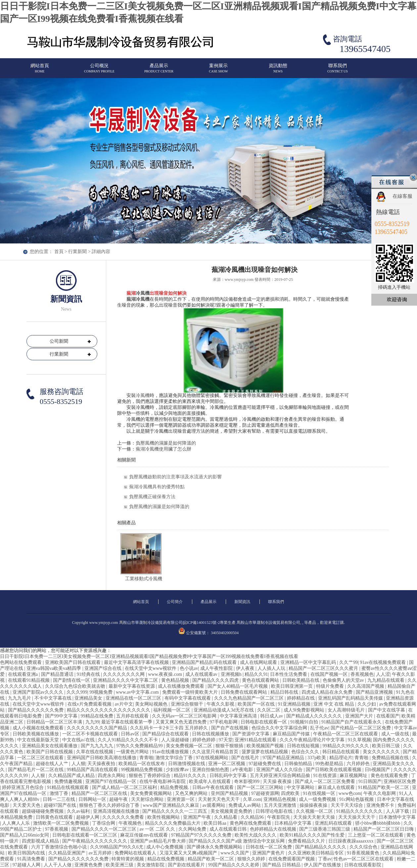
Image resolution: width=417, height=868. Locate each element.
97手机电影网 (224, 722)
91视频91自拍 (305, 722)
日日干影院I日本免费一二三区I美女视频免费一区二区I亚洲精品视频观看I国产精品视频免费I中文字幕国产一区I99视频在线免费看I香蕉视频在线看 (149, 656)
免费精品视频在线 (391, 758)
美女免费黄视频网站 (152, 793)
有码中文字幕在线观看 (188, 698)
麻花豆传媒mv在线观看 (144, 835)
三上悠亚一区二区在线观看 (376, 835)
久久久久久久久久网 (124, 674)
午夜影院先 (279, 817)
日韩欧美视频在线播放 (36, 734)
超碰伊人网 (88, 817)
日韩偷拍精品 (299, 764)
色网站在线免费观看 (22, 662)
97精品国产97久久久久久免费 (202, 835)
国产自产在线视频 (230, 728)
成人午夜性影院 (217, 668)
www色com (350, 793)
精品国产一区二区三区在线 (100, 793)
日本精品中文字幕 (294, 823)
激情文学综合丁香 (175, 758)
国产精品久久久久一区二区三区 (105, 829)
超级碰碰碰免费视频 (43, 811)
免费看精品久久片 (307, 841)
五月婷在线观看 (133, 716)
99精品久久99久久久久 (347, 746)
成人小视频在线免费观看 (39, 728)
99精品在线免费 (98, 716)
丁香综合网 (104, 823)
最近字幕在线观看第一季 (127, 722)
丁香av (325, 859)
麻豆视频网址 (354, 776)
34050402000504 (225, 633)
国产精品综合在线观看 (166, 734)
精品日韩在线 (285, 692)
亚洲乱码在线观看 (334, 823)
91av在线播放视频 (171, 752)
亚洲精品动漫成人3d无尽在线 (224, 710)
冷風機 (143, 293)
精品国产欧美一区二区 (211, 859)
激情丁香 (60, 793)
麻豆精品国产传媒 (292, 734)
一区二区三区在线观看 (41, 758)
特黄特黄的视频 (128, 859)
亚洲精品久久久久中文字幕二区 (126, 680)
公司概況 (99, 71)
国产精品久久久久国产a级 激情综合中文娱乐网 (237, 841)
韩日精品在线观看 (342, 752)
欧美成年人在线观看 (210, 781)
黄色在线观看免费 (390, 776)
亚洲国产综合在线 (104, 668)
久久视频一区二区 (315, 811)
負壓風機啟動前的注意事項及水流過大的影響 (175, 477)
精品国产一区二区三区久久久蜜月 (324, 668)
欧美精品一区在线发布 (142, 764)
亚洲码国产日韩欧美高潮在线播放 (102, 758)
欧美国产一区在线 (257, 704)
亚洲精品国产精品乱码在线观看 (205, 662)
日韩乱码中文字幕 (229, 776)
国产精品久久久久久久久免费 (79, 859)
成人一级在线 (396, 734)
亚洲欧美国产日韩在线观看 (73, 662)
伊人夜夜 (246, 668)
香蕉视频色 (362, 674)
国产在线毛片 (246, 758)
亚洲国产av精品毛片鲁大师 (158, 841)
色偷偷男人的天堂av (344, 680)
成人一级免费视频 (318, 799)
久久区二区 (269, 710)
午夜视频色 (131, 823)
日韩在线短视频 (304, 746)
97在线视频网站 (213, 758)
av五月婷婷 (100, 853)
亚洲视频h (232, 674)
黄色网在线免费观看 (251, 823)
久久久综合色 (364, 847)
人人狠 (78, 764)
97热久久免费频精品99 (140, 746)
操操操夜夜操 (314, 805)
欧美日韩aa (215, 823)
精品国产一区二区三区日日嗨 (384, 829)
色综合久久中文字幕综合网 (280, 728)
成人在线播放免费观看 (182, 686)
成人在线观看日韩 (229, 829)
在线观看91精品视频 (29, 680)
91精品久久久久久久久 (360, 811)
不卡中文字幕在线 (54, 698)
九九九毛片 (20, 698)
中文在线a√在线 (79, 740)
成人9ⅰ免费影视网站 (305, 710)
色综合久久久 (306, 752)
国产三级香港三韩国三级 (325, 829)
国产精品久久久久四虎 (216, 680)
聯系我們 (338, 71)
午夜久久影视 (221, 704)
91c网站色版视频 (357, 799)
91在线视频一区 (320, 793)
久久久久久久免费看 (124, 817)
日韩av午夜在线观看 (214, 787)
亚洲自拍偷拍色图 (211, 770)
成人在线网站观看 (259, 662)
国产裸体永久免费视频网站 (215, 847)
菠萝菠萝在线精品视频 (265, 752)
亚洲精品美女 (89, 698)
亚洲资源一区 (181, 799)
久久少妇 (367, 704)
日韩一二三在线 (60, 799)
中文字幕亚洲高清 (239, 716)
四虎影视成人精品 (41, 841)
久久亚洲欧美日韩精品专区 (316, 853)
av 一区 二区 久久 (158, 829)
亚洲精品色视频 (280, 799)
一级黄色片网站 (133, 752)
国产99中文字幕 (62, 716)
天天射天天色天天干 (219, 799)
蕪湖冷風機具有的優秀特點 (157, 487)
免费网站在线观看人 (136, 853)
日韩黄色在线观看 (55, 817)
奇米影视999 (247, 781)
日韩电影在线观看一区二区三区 (85, 835)
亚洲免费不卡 (381, 805)
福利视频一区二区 (172, 710)
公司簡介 (175, 602)
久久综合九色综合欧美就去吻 (76, 686)
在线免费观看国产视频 (292, 859)
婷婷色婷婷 (205, 740)
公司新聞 (59, 341)
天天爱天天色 (27, 805)
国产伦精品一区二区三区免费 (361, 728)
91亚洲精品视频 (295, 704)
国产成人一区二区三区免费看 (326, 781)
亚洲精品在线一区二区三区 (134, 698)
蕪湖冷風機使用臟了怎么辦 (163, 449)
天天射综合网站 (148, 799)
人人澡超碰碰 (176, 740)
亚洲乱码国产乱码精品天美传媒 (351, 698)
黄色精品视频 (176, 680)
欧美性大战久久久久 (256, 835)
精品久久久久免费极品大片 (173, 823)
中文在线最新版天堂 (39, 740)
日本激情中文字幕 (397, 817)
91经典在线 (89, 674)
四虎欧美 (291, 793)
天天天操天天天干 (357, 817)
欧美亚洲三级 (120, 865)
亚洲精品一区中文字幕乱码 (309, 662)
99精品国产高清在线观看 (93, 770)
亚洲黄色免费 (89, 865)
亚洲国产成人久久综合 (280, 770)
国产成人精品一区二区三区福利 (125, 787)
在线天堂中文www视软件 (151, 668)
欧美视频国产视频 (266, 746)
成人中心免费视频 (165, 847)
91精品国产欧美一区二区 (384, 787)
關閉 (413, 177)
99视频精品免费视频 (142, 770)
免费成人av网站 (245, 805)
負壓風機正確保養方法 (152, 497)
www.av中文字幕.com (138, 692)
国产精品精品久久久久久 (321, 847)
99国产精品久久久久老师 (234, 865)
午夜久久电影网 (380, 793)
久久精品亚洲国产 (68, 853)
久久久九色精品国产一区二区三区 (250, 698)
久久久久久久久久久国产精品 (98, 728)
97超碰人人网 (27, 865)
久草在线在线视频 (95, 752)
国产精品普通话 (58, 674)
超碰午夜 (119, 799)
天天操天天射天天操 (315, 817)
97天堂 (226, 740)
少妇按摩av (178, 770)
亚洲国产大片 (360, 716)
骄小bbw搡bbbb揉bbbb (378, 823)
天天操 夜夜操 (278, 781)
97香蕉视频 (57, 829)
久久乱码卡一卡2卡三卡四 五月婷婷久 (169, 728)
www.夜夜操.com (165, 674)
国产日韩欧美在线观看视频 (334, 770)
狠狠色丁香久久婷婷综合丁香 (110, 805)
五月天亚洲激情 (281, 805)
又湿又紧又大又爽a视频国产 (189, 853)
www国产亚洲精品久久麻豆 (171, 805)
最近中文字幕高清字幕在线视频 (137, 662)
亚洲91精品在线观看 (256, 740)
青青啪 (146, 758)
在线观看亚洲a (23, 674)
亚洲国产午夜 (198, 817)
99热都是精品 (330, 764)
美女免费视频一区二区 (190, 746)
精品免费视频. (175, 787)
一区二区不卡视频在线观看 (91, 734)
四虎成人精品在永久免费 (328, 692)
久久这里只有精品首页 (216, 752)
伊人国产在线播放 (323, 865)
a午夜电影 (243, 770)
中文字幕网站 (301, 787)
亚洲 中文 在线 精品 (334, 704)
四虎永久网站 (112, 776)
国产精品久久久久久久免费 (36, 710)
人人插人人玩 (272, 668)
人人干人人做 (58, 865)
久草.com (252, 799)
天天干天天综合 (347, 805)
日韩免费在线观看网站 (245, 692)
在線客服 (402, 196)
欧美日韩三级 (387, 746)
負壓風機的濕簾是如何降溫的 (166, 443)
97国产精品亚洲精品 (284, 758)
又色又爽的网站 (192, 793)
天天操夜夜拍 (102, 764)
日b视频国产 (378, 770)
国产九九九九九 (98, 746)
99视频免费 (102, 692)
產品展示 (159, 71)
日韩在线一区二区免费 (269, 847)
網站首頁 (40, 71)
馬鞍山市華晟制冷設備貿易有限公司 (268, 623)
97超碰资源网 (265, 793)
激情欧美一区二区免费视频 (62, 823)
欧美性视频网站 (164, 817)
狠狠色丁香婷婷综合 (150, 776)
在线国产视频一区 (330, 674)
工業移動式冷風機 (144, 579)
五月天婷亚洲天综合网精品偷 (281, 776)
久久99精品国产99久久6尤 (117, 847)
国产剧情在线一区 (72, 680)
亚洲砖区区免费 (400, 781)
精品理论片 (341, 758)
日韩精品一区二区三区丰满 (55, 722)
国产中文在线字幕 (387, 710)
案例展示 (218, 71)
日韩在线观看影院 (363, 865)
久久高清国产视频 (366, 686)
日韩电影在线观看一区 (264, 722)
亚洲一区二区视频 (227, 764)
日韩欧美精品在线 (301, 680)
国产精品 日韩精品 (282, 865)
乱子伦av (319, 728)
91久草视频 (359, 740)
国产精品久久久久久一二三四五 (175, 811)
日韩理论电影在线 (275, 811)
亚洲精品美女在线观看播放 (50, 746)
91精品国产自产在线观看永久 (352, 722)
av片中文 (124, 704)
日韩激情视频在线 (187, 764)
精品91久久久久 (191, 776)
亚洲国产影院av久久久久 (39, 692)
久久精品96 (253, 817)
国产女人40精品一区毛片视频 (238, 686)
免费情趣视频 (69, 781)
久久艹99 (348, 662)
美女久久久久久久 (382, 752)
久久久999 (77, 692)
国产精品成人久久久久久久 (315, 716)
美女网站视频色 (152, 704)
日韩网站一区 (93, 799)
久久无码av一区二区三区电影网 (185, 716)
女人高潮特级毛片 (347, 710)
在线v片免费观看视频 (90, 704)
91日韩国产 (370, 781)
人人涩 (383, 674)
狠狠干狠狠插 (230, 746)
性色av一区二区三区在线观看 (364, 859)
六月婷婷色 (359, 764)
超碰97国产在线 (61, 805)
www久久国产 (235, 853)
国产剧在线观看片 (187, 865)
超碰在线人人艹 (53, 764)
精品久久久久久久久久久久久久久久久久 (109, 710)
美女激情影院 (151, 865)
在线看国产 (388, 716)
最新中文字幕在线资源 (132, 686)
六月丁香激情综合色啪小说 (60, 847)
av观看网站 (214, 805)
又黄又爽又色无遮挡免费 (182, 722)
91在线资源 (326, 776)
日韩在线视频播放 (211, 734)
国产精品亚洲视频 (375, 692)
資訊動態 (278, 71)
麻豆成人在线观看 (337, 787)
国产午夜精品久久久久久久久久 (95, 841)
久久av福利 (79, 811)
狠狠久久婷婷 (252, 859)
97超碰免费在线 (265, 764)
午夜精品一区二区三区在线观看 (346, 734)
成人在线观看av (202, 674)
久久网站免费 (193, 829)
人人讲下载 (398, 811)
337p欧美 (317, 758)
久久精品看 (226, 817)
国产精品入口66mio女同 (25, 835)
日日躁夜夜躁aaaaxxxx (351, 841)
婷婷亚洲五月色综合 (23, 787)
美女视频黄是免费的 (232, 811)
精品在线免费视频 (166, 859)
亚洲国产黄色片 (269, 853)
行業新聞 (77, 252)
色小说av (189, 668)
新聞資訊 (242, 602)
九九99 (92, 722)
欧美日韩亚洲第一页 (293, 686)
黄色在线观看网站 (261, 680)
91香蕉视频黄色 (364, 853)
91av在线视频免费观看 (383, 662)
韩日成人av (272, 716)
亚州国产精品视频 (230, 793)
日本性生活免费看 (289, 674)
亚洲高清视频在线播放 (117, 811)
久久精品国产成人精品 (72, 776)
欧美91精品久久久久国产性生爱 (313, 835)
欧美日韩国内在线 (27, 853)
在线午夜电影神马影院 (163, 781)
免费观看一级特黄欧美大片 (191, 692)
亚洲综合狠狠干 (188, 704)
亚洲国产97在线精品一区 (112, 781)
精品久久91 (256, 674)
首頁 (59, 252)
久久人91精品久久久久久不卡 (128, 740)
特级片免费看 (331, 686)
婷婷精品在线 (301, 698)
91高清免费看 (32, 859)
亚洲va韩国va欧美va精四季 (54, 668)
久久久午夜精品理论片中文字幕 (313, 740)
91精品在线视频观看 (69, 787)
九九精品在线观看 (387, 680)
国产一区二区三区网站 (261, 787)
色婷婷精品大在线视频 (274, 829)
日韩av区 (131, 734)
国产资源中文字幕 (252, 734)
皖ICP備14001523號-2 (201, 623)
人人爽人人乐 (17, 823)
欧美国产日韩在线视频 (50, 752)
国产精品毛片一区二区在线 (36, 770)
